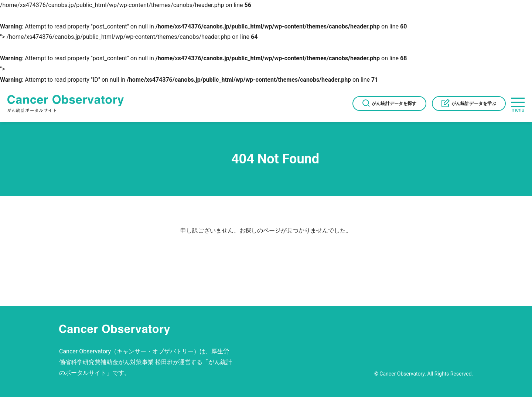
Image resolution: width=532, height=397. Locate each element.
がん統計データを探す (394, 104)
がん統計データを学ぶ (474, 104)
